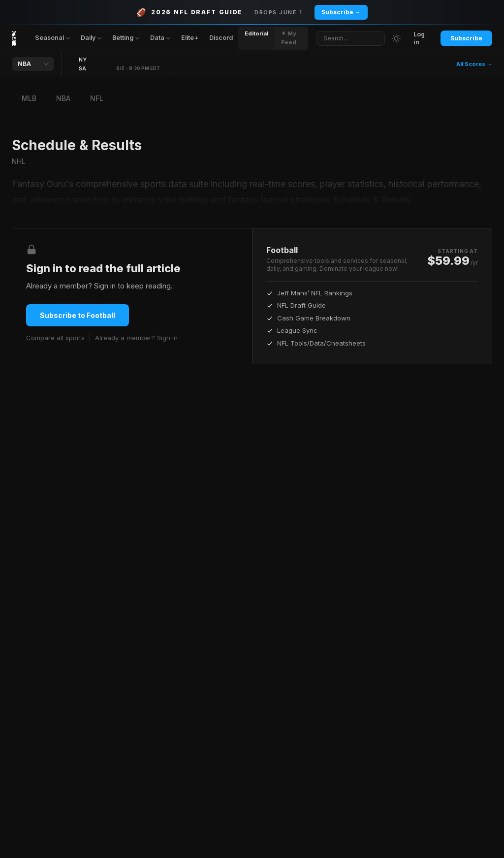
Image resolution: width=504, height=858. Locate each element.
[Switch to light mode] (396, 38)
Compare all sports (55, 338)
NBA (63, 98)
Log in (419, 38)
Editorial (256, 33)
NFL (97, 98)
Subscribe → (341, 12)
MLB (29, 98)
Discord (221, 38)
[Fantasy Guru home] (14, 38)
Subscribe (466, 38)
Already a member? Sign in (136, 338)
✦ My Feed (289, 38)
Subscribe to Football (78, 315)
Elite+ (190, 38)
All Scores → (474, 64)
